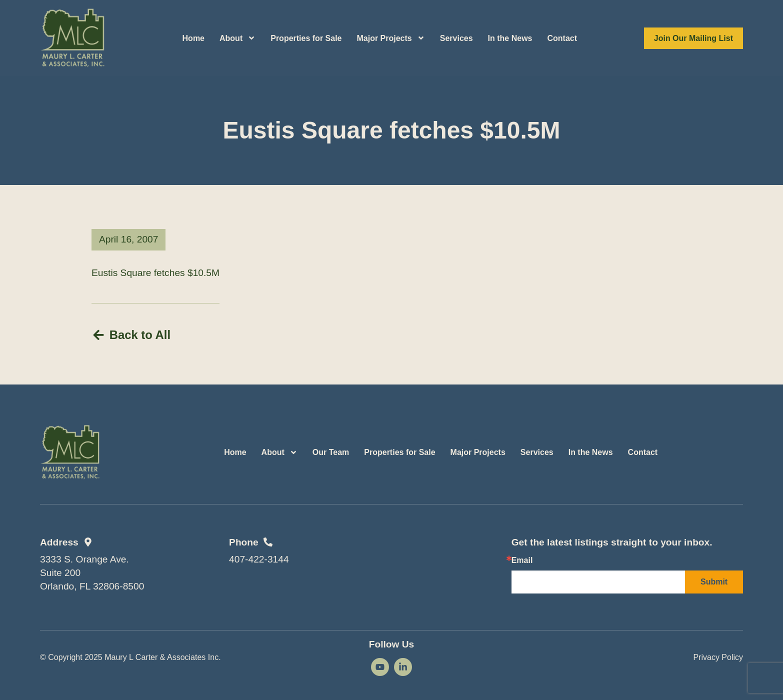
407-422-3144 (259, 559)
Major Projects (390, 38)
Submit (714, 581)
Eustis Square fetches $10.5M (155, 273)
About (237, 38)
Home (193, 38)
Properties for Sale (306, 38)
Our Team (331, 452)
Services (456, 38)
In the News (510, 38)
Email (522, 560)
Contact (562, 38)
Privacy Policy (718, 657)
